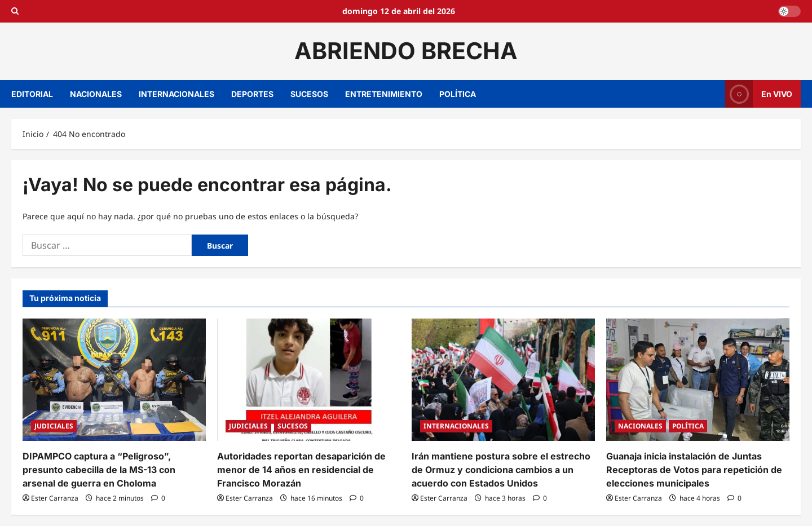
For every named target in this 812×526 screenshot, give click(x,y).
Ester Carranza (55, 498)
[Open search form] (15, 11)
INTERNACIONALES (176, 94)
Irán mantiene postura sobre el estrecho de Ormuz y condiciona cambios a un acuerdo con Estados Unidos (501, 470)
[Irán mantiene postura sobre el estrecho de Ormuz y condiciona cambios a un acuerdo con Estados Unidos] (503, 380)
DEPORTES (252, 94)
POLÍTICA (458, 94)
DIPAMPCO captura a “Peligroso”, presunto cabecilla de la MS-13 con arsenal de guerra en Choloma (99, 470)
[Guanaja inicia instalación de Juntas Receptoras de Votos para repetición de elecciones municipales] (698, 380)
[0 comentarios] (158, 498)
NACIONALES (96, 94)
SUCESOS (309, 94)
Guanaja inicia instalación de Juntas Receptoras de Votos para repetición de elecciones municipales (694, 470)
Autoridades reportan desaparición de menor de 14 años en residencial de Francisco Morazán (301, 470)
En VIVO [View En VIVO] (759, 94)
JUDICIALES (54, 426)
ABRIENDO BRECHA (406, 51)
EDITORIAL (32, 94)
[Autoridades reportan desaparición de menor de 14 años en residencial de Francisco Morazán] (309, 380)
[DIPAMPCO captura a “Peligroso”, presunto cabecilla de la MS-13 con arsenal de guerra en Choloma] (114, 380)
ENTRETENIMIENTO (384, 94)
